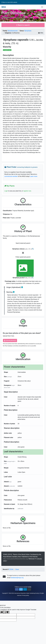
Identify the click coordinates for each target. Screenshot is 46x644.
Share (17, 569)
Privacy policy (25, 595)
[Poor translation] (7, 612)
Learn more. (34, 176)
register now (27, 191)
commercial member (11, 176)
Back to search (23, 25)
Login (6, 191)
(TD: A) (15, 43)
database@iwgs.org (17, 578)
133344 (11, 569)
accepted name (7, 50)
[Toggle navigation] (42, 7)
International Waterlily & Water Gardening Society (27, 593)
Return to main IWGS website (9, 2)
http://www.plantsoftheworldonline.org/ (16, 559)
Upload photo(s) (10, 340)
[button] (17, 589)
